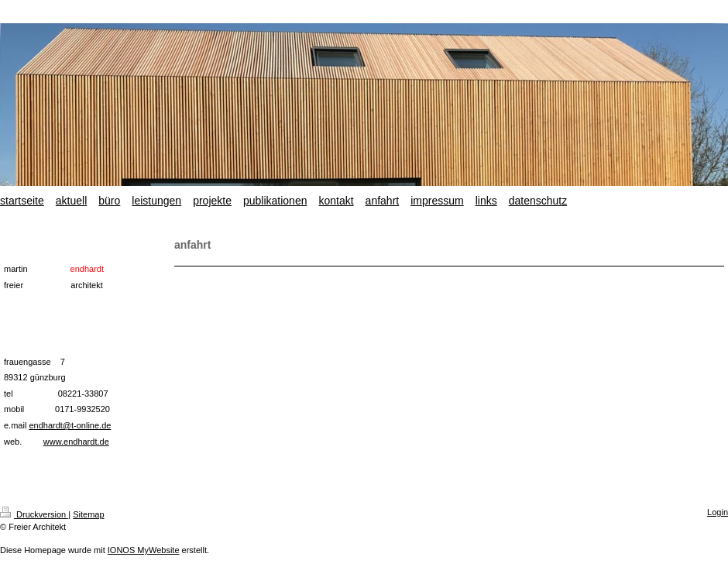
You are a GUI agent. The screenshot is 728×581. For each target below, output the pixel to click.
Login (718, 512)
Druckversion (34, 514)
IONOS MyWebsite (144, 550)
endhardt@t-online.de (70, 425)
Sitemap (88, 514)
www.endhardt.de (76, 442)
